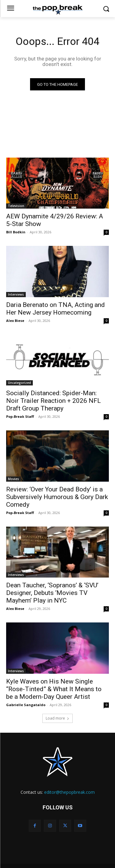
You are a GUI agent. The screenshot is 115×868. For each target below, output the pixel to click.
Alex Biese (15, 321)
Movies (13, 479)
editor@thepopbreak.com (69, 792)
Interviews (16, 294)
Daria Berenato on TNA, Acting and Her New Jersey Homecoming (56, 309)
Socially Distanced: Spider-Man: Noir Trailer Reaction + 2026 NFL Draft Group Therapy (54, 401)
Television (16, 206)
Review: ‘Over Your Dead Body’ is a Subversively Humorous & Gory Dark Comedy (57, 497)
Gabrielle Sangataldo (26, 705)
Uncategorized (19, 383)
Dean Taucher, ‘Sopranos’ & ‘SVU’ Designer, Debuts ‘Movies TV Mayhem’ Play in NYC (52, 593)
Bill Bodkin (16, 232)
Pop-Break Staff (20, 416)
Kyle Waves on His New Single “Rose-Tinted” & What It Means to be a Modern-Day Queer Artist (54, 689)
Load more (57, 718)
